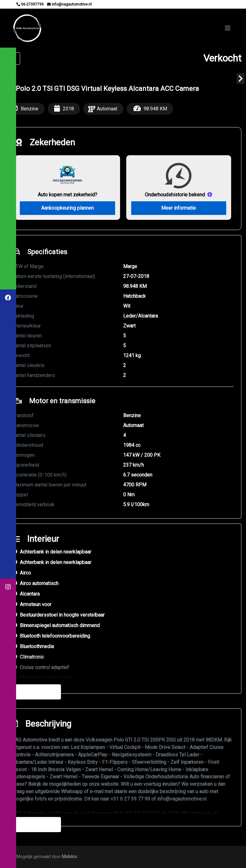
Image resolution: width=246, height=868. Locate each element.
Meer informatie (179, 208)
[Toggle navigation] (228, 28)
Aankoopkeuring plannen (67, 208)
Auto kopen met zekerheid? (67, 194)
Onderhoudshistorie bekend (175, 194)
